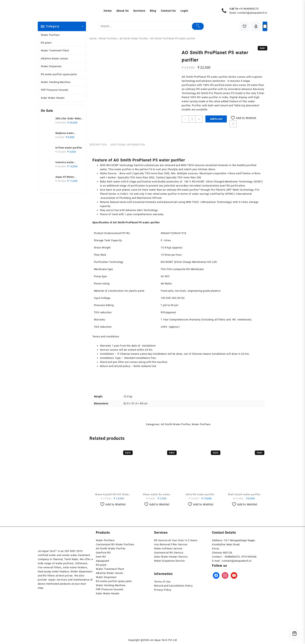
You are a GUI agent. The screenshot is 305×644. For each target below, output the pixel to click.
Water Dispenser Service (169, 561)
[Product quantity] (192, 119)
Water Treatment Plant (55, 51)
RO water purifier (207, 89)
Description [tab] (98, 145)
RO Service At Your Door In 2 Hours (176, 540)
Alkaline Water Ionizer (55, 59)
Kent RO (101, 557)
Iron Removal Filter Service (171, 544)
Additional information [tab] (128, 145)
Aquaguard (103, 561)
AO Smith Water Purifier (134, 39)
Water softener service (168, 549)
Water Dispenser (51, 66)
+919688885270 (249, 9)
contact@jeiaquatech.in (252, 13)
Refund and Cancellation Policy (173, 586)
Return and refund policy (115, 366)
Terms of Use (162, 582)
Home (93, 39)
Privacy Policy (163, 590)
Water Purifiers (50, 35)
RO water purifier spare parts (59, 74)
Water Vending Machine (56, 82)
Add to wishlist (233, 124)
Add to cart (216, 119)
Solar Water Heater (53, 98)
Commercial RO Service (169, 553)
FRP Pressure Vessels (55, 90)
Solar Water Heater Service (171, 557)
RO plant (46, 43)
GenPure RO (103, 553)
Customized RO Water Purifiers (115, 544)
